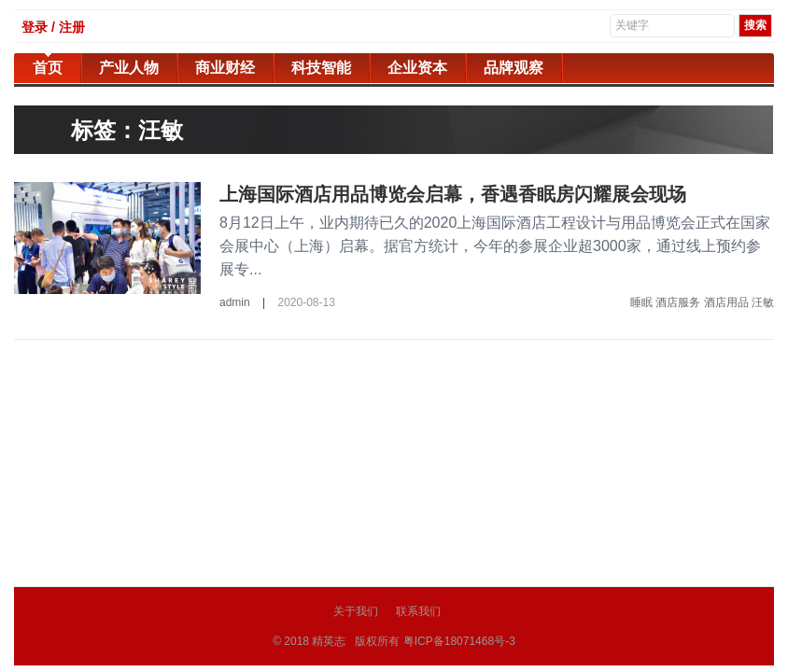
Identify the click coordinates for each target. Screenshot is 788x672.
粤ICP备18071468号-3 (459, 641)
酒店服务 (678, 302)
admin (235, 302)
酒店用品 (726, 302)
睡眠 (641, 302)
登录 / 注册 (53, 27)
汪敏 (763, 302)
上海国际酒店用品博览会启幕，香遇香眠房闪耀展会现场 (453, 194)
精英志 (329, 641)
